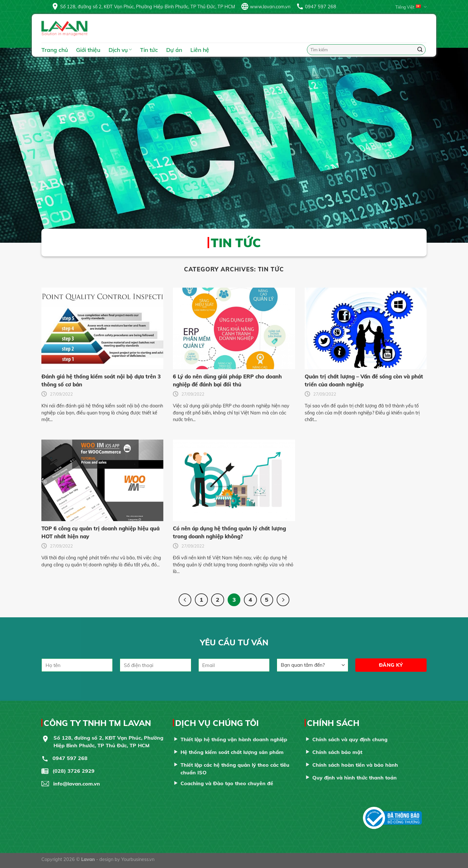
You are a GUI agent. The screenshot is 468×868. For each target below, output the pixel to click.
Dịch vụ (120, 50)
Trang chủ (55, 50)
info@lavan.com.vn (77, 784)
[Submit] (420, 50)
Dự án (174, 50)
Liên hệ (200, 50)
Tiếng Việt (411, 7)
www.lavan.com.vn (270, 7)
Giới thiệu (88, 50)
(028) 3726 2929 (74, 771)
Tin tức (149, 50)
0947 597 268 (321, 7)
